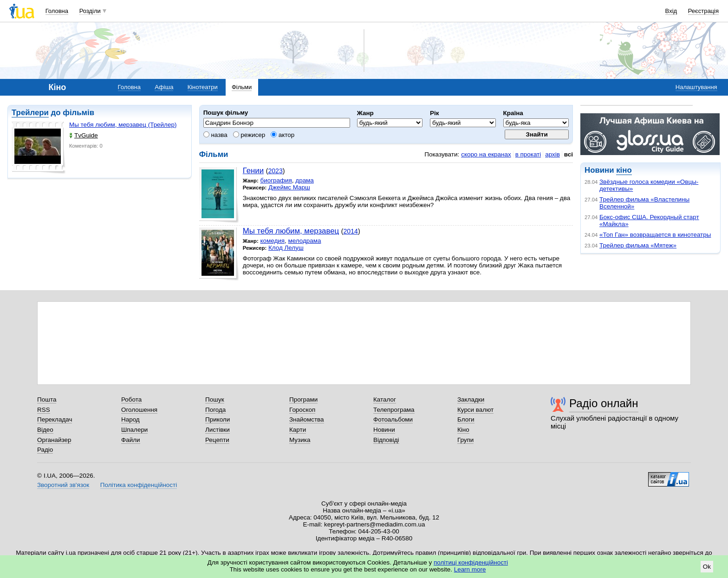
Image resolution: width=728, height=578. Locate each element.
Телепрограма (394, 410)
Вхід (671, 11)
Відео (45, 430)
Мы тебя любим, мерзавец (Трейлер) (123, 125)
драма (305, 180)
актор (283, 135)
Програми (303, 399)
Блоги (466, 419)
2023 (275, 171)
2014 (351, 231)
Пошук (215, 399)
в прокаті (528, 154)
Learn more (470, 569)
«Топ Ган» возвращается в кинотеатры (655, 235)
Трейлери (30, 113)
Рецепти (217, 440)
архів (552, 154)
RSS (44, 410)
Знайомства (307, 419)
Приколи (218, 419)
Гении (253, 171)
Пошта (47, 399)
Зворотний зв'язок (63, 485)
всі (569, 154)
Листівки (218, 430)
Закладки (471, 399)
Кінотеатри (203, 87)
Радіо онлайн (604, 403)
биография (276, 180)
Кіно (463, 430)
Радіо (45, 450)
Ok (707, 567)
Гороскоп (302, 410)
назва (215, 135)
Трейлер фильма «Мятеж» (638, 245)
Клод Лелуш (286, 248)
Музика (300, 440)
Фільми (242, 87)
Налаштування (696, 87)
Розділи (90, 11)
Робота (131, 399)
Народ (130, 419)
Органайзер (54, 440)
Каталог (385, 399)
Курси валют (475, 410)
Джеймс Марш (289, 187)
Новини (384, 430)
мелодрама (305, 241)
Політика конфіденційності (139, 485)
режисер (249, 135)
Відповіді (386, 440)
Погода (215, 410)
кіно (624, 170)
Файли (131, 440)
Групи (465, 440)
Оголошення (139, 410)
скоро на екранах (486, 154)
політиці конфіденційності (471, 562)
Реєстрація (703, 11)
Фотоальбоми (393, 419)
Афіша (164, 87)
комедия (272, 241)
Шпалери (134, 430)
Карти (298, 430)
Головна (57, 11)
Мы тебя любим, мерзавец (291, 231)
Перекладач (55, 419)
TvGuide (84, 135)
